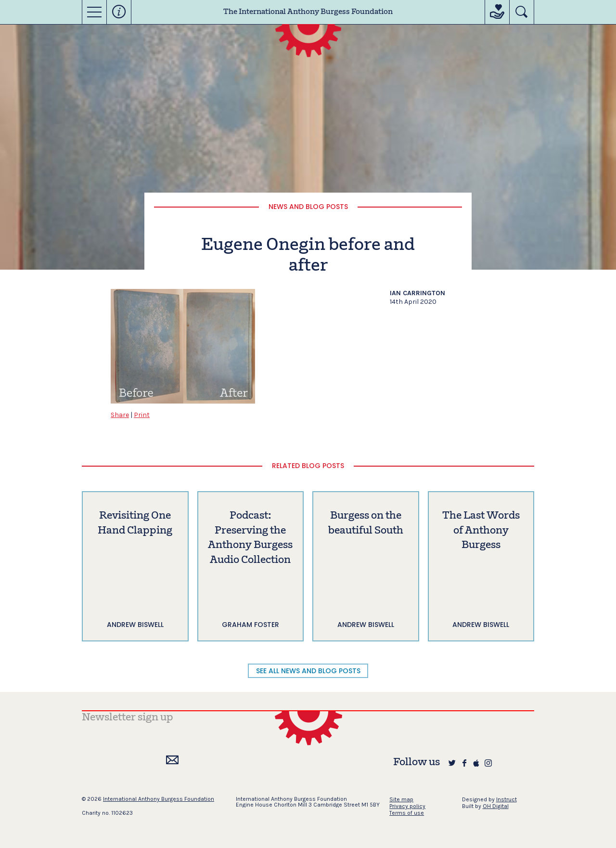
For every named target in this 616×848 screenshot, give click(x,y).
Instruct (507, 799)
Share (120, 415)
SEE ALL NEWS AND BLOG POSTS (308, 671)
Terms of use (407, 813)
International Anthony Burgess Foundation (159, 799)
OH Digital (496, 806)
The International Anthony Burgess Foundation (308, 12)
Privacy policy (407, 806)
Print (142, 415)
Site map (401, 799)
